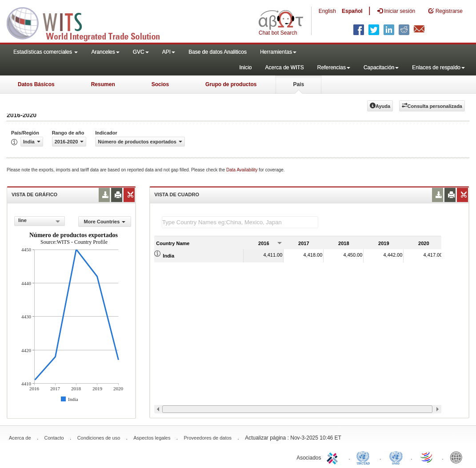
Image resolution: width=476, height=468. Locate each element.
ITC (334, 457)
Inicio (245, 67)
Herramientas (278, 52)
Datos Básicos (36, 84)
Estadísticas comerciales (46, 52)
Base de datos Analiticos (218, 52)
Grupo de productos (231, 84)
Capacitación (381, 67)
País (298, 84)
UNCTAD (365, 457)
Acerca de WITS (284, 67)
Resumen (103, 84)
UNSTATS (396, 457)
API (169, 52)
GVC (141, 52)
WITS (89, 22)
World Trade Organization (427, 457)
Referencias (334, 67)
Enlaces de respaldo (438, 67)
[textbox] (240, 222)
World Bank (458, 457)
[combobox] (40, 221)
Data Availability (242, 170)
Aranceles (105, 52)
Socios (160, 84)
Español (352, 11)
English (327, 11)
